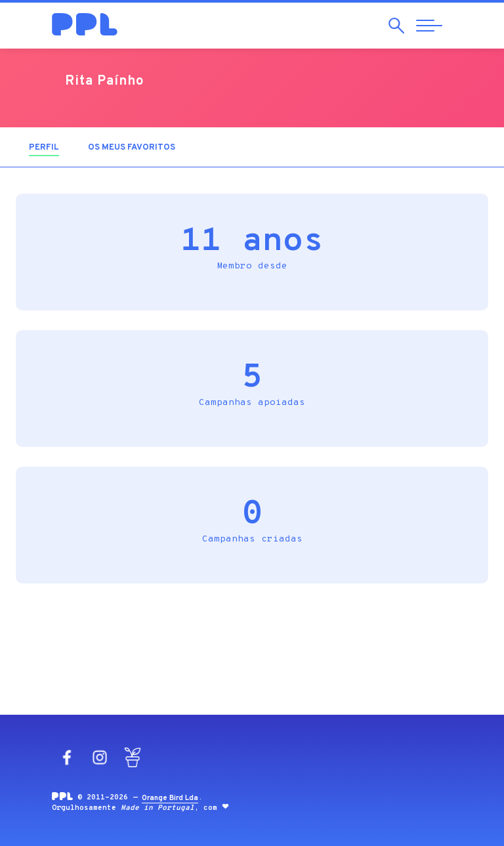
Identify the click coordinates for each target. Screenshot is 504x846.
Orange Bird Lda (170, 798)
